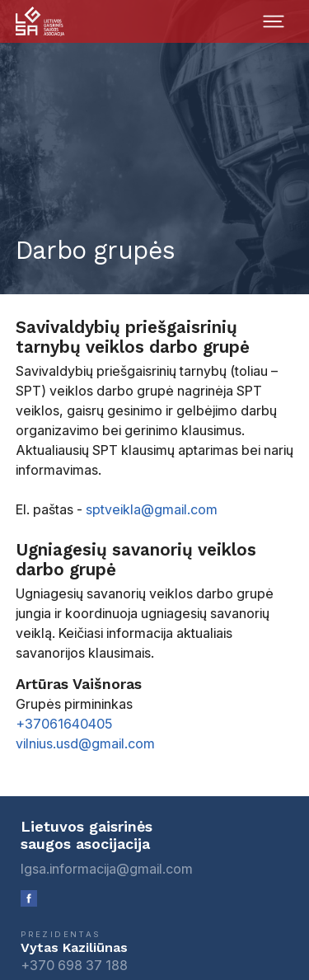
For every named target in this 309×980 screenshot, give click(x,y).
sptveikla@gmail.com (152, 509)
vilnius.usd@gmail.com (85, 743)
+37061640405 (64, 724)
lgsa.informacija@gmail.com (107, 869)
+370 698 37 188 (74, 965)
